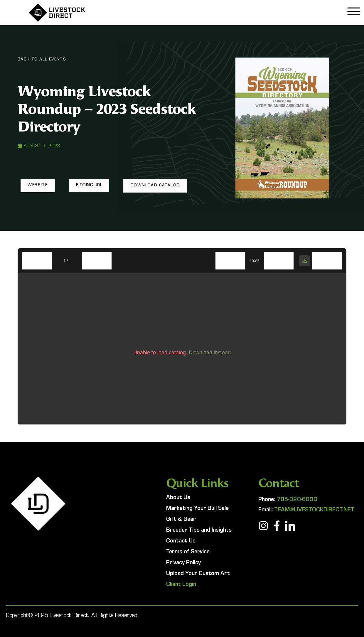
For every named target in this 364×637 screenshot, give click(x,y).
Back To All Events (42, 60)
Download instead (210, 353)
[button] (38, 186)
